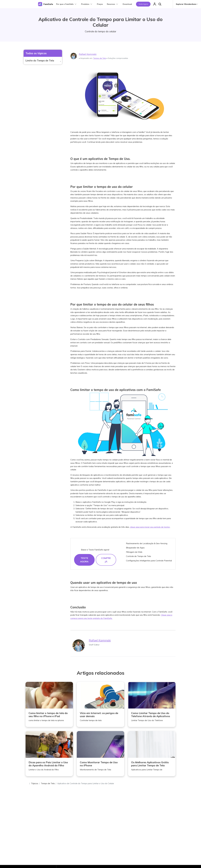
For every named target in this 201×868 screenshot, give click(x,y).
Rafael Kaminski (88, 54)
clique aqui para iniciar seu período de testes (150, 527)
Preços (100, 4)
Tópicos (35, 783)
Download (127, 4)
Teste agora (143, 4)
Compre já (106, 560)
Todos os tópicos (36, 53)
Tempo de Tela (100, 58)
